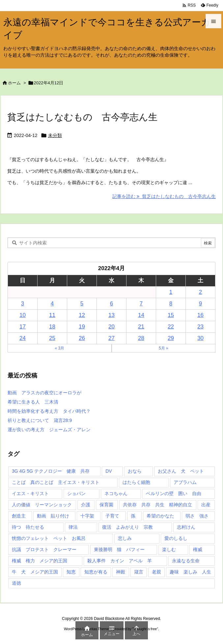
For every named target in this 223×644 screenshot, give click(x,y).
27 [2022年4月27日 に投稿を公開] (111, 338)
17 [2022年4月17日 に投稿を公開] (23, 327)
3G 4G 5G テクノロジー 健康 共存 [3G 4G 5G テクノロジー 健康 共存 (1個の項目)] (51, 471)
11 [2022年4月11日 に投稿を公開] (52, 315)
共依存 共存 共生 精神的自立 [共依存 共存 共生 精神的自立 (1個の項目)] (157, 505)
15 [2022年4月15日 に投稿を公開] (171, 315)
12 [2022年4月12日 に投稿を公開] (82, 315)
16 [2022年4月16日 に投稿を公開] (200, 315)
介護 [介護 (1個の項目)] (86, 505)
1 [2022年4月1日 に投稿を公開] (171, 292)
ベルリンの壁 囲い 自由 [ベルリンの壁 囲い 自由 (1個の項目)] (174, 493)
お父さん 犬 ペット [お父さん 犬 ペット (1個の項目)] (181, 471)
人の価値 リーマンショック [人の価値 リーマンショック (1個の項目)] (42, 505)
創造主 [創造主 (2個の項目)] (19, 516)
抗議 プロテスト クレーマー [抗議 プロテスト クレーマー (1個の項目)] (44, 549)
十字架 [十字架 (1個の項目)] (87, 516)
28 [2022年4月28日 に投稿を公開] (141, 338)
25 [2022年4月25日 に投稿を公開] (52, 338)
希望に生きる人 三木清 (33, 402)
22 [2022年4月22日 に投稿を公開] (171, 327)
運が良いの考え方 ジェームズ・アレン (49, 430)
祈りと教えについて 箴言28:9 (40, 420)
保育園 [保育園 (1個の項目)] (106, 505)
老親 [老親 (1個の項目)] (156, 572)
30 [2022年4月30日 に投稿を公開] (200, 338)
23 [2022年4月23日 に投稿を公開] (200, 327)
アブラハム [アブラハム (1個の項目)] (185, 482)
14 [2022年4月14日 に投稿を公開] (141, 315)
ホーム (14, 83)
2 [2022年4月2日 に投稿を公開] (200, 292)
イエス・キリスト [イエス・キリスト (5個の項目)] (30, 493)
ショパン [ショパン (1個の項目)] (76, 493)
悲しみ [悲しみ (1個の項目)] (125, 538)
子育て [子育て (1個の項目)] (112, 516)
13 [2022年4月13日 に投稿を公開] (111, 315)
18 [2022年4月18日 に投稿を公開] (52, 327)
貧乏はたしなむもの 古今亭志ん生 (82, 117)
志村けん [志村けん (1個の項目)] (186, 527)
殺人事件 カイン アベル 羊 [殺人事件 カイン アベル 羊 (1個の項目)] (120, 561)
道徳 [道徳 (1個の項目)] (16, 583)
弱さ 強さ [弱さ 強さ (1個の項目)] (197, 516)
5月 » (164, 348)
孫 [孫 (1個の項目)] (133, 516)
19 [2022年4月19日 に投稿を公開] (82, 327)
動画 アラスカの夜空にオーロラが (44, 393)
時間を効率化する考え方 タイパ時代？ (49, 411)
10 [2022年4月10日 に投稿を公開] (23, 315)
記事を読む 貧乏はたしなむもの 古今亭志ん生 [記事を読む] (164, 196)
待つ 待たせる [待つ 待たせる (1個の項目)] (28, 527)
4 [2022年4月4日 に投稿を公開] (52, 304)
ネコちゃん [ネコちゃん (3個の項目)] (116, 493)
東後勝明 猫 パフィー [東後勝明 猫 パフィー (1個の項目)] (119, 549)
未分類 (55, 135)
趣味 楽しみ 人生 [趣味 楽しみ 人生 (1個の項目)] (190, 572)
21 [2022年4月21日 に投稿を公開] (141, 327)
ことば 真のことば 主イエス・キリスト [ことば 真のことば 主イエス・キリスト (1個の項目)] (56, 482)
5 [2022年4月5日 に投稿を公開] (82, 304)
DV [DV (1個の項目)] (109, 471)
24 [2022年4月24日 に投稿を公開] (23, 338)
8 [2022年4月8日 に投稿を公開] (171, 304)
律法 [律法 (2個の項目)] (73, 527)
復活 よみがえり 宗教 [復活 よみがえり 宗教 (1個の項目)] (127, 527)
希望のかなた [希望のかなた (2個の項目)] (160, 516)
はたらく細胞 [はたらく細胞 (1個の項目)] (136, 482)
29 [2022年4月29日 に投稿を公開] (171, 338)
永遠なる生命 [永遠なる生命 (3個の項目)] (186, 561)
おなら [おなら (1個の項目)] (135, 471)
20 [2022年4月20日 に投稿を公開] (111, 327)
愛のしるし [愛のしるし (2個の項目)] (176, 538)
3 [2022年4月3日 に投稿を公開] (23, 304)
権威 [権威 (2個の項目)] (198, 549)
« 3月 (59, 348)
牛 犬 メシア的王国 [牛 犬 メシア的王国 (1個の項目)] (35, 572)
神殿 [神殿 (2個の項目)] (121, 572)
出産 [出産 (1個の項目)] (206, 505)
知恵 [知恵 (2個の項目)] (71, 572)
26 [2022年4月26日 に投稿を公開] (82, 338)
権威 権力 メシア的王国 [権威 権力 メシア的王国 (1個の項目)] (40, 561)
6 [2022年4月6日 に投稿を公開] (111, 304)
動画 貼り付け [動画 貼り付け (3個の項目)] (53, 516)
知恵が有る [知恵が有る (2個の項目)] (96, 572)
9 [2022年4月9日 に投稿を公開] (200, 304)
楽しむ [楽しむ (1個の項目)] (169, 549)
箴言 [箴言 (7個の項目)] (139, 572)
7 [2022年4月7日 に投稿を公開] (141, 304)
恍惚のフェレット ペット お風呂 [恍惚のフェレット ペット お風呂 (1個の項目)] (49, 538)
